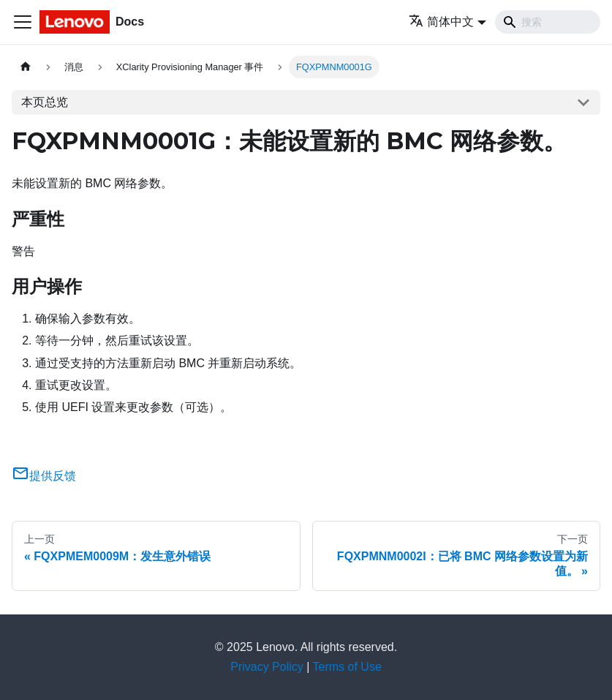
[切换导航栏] (23, 22)
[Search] (548, 22)
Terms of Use (347, 667)
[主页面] (26, 67)
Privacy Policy (267, 667)
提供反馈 (44, 476)
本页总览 (45, 102)
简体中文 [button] (441, 22)
